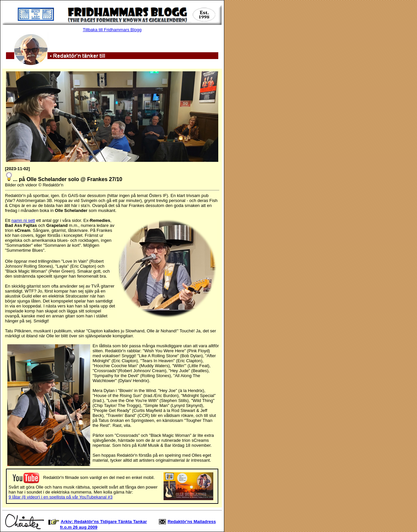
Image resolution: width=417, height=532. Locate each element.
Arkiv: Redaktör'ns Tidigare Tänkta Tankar (104, 522)
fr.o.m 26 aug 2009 (79, 527)
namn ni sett (23, 220)
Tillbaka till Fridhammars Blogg (112, 30)
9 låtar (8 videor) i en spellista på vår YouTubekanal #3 (61, 497)
